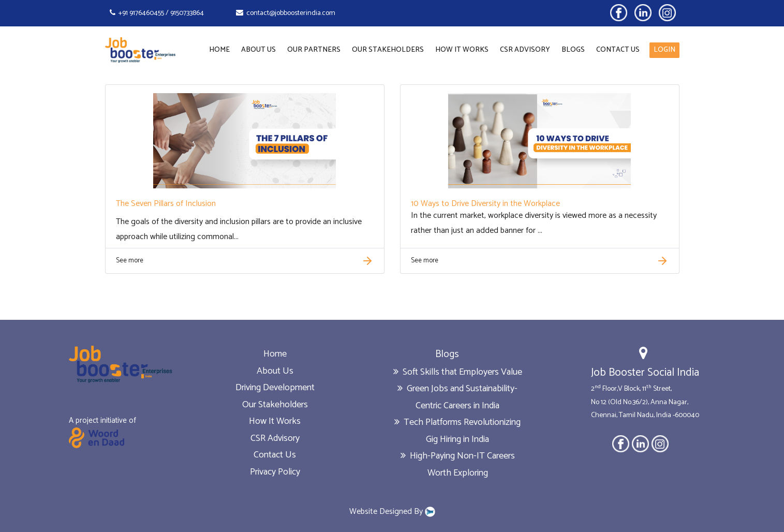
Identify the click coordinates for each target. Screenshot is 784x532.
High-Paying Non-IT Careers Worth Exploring (458, 464)
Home (219, 50)
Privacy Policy (275, 472)
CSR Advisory (525, 50)
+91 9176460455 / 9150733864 (157, 13)
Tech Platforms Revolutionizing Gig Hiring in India (457, 431)
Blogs (573, 50)
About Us (258, 50)
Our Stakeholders (388, 50)
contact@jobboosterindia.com (286, 13)
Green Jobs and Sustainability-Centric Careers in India (457, 397)
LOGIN (664, 50)
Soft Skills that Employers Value (458, 372)
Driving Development (275, 388)
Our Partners (314, 50)
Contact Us (618, 50)
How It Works (462, 50)
